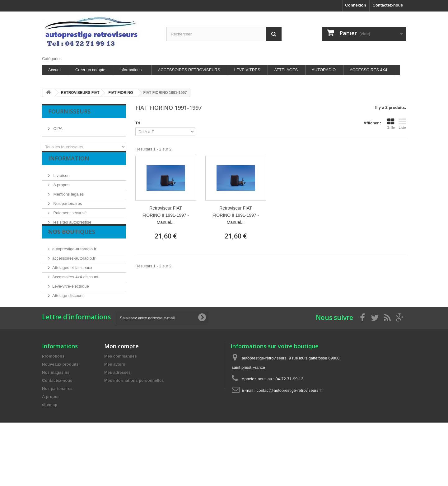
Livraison (61, 180)
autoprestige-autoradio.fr (74, 273)
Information (69, 165)
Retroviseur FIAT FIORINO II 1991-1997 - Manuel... (166, 215)
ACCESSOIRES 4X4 (369, 70)
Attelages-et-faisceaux (72, 291)
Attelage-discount (68, 319)
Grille (391, 124)
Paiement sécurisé (70, 218)
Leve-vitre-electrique (71, 310)
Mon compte (121, 388)
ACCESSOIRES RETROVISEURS (189, 70)
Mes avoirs (115, 406)
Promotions (53, 398)
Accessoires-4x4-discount (75, 301)
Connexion (355, 5)
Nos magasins (66, 236)
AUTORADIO (324, 70)
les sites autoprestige (72, 227)
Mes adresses (117, 414)
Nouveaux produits (60, 406)
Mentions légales (68, 199)
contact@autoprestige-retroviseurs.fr (289, 432)
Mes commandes (121, 398)
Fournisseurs (69, 111)
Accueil (55, 70)
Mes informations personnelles (134, 422)
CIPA (57, 126)
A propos (61, 190)
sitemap (50, 447)
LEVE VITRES (247, 70)
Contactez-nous (388, 5)
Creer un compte (90, 70)
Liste (402, 124)
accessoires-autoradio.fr (74, 282)
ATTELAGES (286, 70)
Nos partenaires (67, 208)
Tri (138, 123)
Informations (131, 70)
